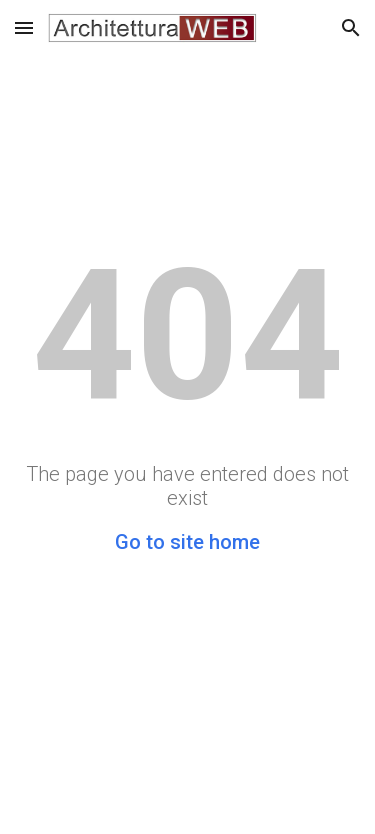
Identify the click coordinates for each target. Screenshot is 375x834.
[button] (24, 27)
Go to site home (187, 542)
